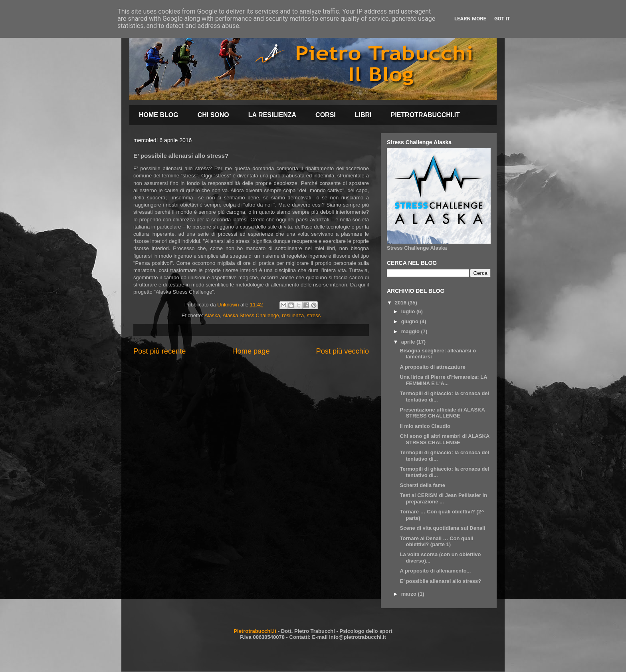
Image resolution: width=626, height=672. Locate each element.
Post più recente (159, 351)
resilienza (293, 315)
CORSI (326, 115)
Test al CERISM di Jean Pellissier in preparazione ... (443, 498)
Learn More (470, 19)
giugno (411, 321)
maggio (411, 331)
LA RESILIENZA (272, 115)
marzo (410, 594)
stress (314, 315)
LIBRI (363, 115)
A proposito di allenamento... (435, 571)
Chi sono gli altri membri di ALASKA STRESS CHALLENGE (444, 439)
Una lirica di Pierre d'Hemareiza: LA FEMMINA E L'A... (443, 380)
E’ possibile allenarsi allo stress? (440, 581)
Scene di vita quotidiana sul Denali (442, 528)
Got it (502, 19)
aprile (409, 342)
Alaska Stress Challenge (251, 315)
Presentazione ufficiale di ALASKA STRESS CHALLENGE (442, 413)
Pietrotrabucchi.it (255, 631)
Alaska (212, 315)
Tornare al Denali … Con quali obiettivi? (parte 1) (436, 542)
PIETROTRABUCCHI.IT (425, 115)
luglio (409, 311)
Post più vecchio (343, 351)
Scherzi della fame (422, 485)
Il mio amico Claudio (425, 426)
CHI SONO (213, 115)
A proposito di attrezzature (432, 367)
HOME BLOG (159, 115)
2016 (401, 303)
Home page (251, 351)
